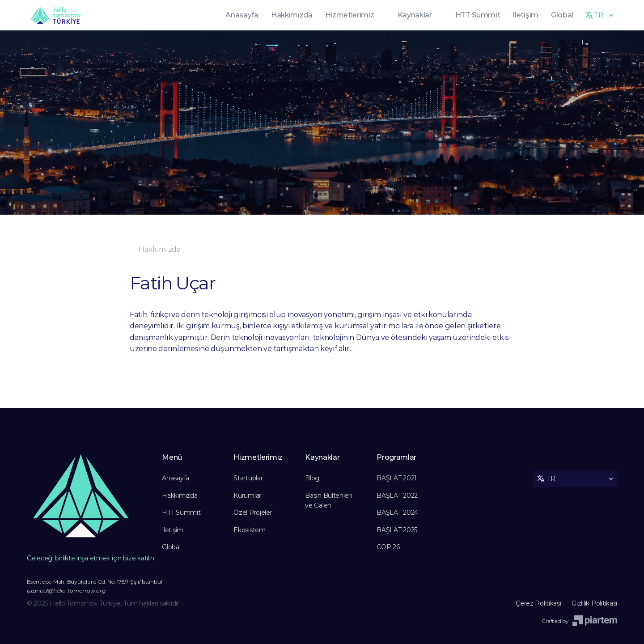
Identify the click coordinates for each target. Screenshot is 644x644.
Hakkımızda (180, 496)
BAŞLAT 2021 (397, 478)
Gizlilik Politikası (594, 603)
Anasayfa (176, 478)
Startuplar (248, 478)
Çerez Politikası (539, 603)
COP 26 (388, 547)
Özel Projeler (253, 513)
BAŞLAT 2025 (397, 530)
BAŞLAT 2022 (397, 496)
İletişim (173, 530)
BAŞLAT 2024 (397, 513)
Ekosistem (249, 530)
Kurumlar (247, 496)
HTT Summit (181, 513)
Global (171, 547)
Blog (312, 478)
